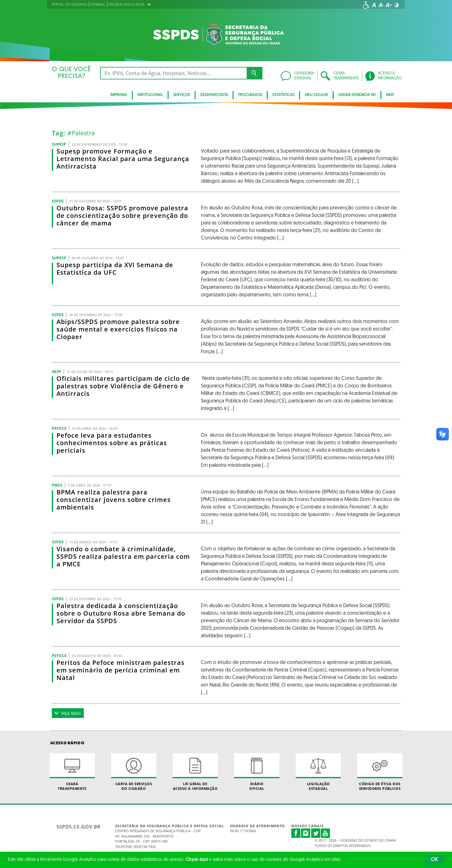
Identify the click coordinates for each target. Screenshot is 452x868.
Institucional (150, 95)
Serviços (182, 95)
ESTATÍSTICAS (283, 95)
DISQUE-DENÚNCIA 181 (357, 95)
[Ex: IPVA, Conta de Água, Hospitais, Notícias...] (173, 73)
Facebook (296, 833)
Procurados (250, 95)
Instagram (306, 833)
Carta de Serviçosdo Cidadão (134, 772)
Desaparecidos (214, 95)
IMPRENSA (119, 95)
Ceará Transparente (72, 772)
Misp (390, 95)
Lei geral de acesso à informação (195, 772)
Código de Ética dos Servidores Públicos (380, 772)
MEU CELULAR (316, 95)
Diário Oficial (257, 772)
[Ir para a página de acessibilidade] (366, 5)
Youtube (326, 833)
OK (434, 860)
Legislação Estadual (318, 772)
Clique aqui (197, 860)
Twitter (316, 833)
